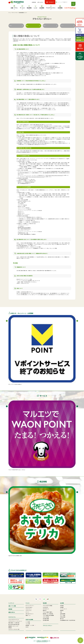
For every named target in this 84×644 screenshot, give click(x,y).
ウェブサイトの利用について (47, 26)
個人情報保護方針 (14, 26)
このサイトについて (66, 26)
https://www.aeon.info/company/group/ (37, 177)
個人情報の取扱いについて (30, 26)
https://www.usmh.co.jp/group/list (56, 175)
